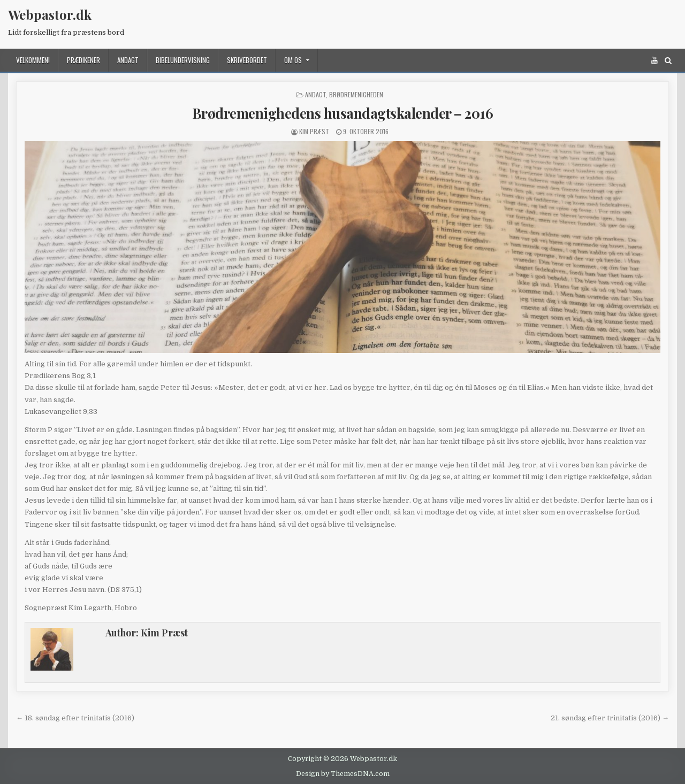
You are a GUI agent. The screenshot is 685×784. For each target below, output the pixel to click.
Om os (293, 60)
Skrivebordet (247, 60)
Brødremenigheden (356, 94)
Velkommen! (33, 60)
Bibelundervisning (183, 60)
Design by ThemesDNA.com (343, 774)
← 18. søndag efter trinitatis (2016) (75, 718)
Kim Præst (314, 131)
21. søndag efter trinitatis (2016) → (610, 718)
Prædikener (83, 60)
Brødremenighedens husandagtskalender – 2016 (343, 113)
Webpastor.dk (50, 14)
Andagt (128, 60)
